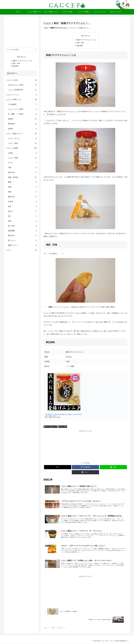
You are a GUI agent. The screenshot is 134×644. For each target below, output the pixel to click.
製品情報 (79, 46)
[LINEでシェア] (113, 467)
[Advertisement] (85, 446)
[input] (21, 50)
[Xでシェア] (58, 467)
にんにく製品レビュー (50, 427)
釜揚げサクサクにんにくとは (86, 40)
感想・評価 (80, 43)
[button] (85, 472)
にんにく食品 (62, 427)
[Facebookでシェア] (85, 467)
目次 (83, 36)
